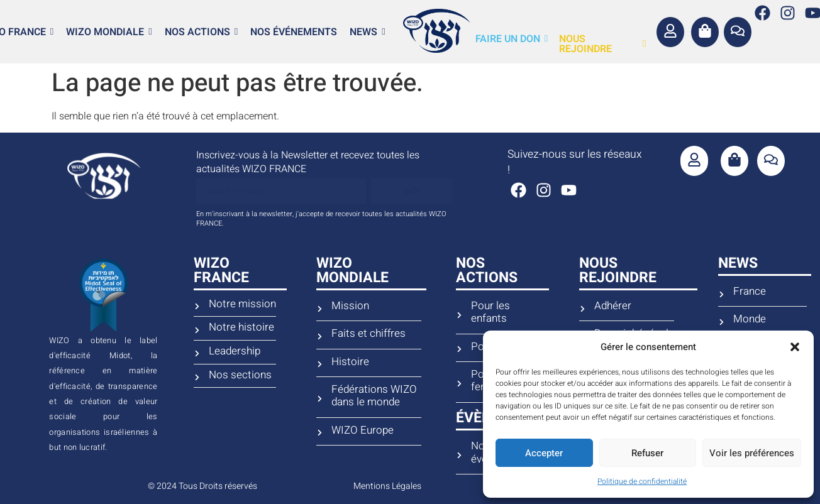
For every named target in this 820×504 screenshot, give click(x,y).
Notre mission (242, 304)
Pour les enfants (490, 313)
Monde (750, 319)
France (750, 292)
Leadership (235, 351)
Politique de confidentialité (642, 481)
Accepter (544, 453)
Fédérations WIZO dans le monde (374, 396)
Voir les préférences (752, 453)
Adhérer (613, 306)
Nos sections (240, 375)
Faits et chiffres (368, 334)
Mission (350, 306)
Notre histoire (241, 327)
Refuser (647, 453)
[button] (795, 347)
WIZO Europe (363, 430)
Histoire (350, 362)
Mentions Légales (387, 486)
